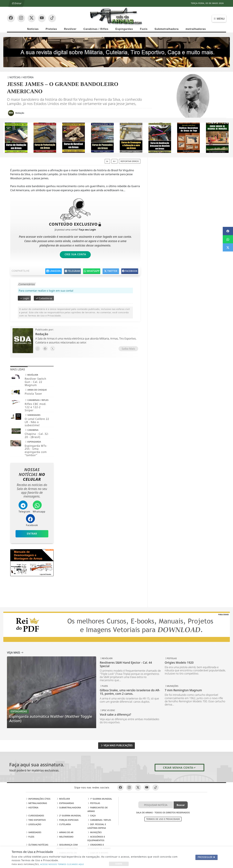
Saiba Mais (128, 349)
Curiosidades (35, 816)
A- (107, 161)
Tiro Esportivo (36, 820)
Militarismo (65, 837)
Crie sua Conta (75, 254)
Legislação (33, 824)
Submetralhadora (167, 29)
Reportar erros (130, 161)
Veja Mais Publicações (116, 745)
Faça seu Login (87, 230)
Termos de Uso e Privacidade (163, 819)
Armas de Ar (65, 832)
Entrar (16, 3)
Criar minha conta (179, 768)
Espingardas (124, 29)
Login (24, 298)
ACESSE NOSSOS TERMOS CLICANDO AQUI (62, 864)
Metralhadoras (36, 803)
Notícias (33, 29)
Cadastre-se (44, 298)
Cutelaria (64, 824)
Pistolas (51, 29)
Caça (92, 816)
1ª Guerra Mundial (100, 799)
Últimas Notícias (37, 845)
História (32, 808)
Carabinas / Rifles (96, 29)
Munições (95, 832)
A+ (114, 161)
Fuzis (144, 29)
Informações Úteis (38, 799)
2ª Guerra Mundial (69, 816)
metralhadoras (196, 29)
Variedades (34, 832)
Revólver (70, 29)
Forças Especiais (67, 820)
